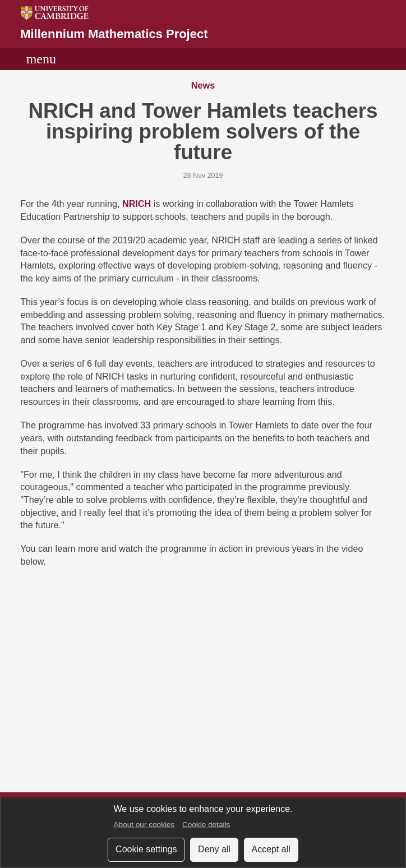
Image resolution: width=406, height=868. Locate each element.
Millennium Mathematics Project (114, 34)
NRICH (137, 204)
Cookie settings (146, 849)
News (203, 86)
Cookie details (206, 825)
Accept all (271, 849)
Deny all (214, 849)
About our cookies (144, 825)
